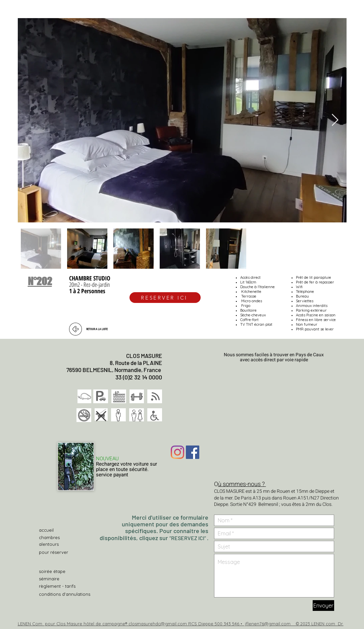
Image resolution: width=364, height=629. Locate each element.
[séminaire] (63, 579)
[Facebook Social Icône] (193, 452)
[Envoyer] (323, 606)
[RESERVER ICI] (165, 298)
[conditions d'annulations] (67, 594)
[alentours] (63, 544)
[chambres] (63, 537)
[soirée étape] (53, 571)
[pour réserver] (55, 552)
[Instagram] (177, 452)
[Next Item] (335, 120)
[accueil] (63, 530)
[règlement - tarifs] (63, 586)
